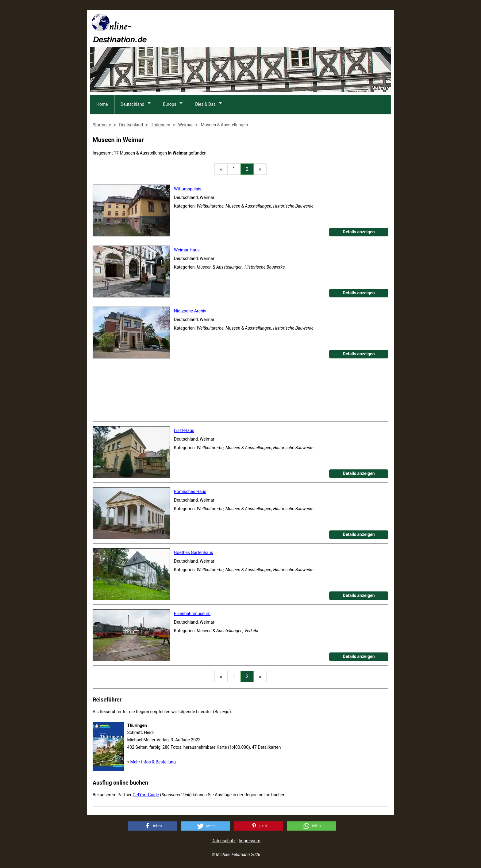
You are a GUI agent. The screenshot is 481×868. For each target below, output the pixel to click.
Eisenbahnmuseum (192, 614)
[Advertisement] (279, 28)
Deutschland (133, 104)
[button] (152, 826)
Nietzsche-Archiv (190, 311)
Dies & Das (205, 104)
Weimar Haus (187, 250)
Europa (170, 104)
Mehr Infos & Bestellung (153, 762)
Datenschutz (224, 841)
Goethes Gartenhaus (194, 553)
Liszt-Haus (184, 430)
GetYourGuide (146, 795)
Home (102, 104)
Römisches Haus (190, 491)
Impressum (249, 841)
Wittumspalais (188, 189)
